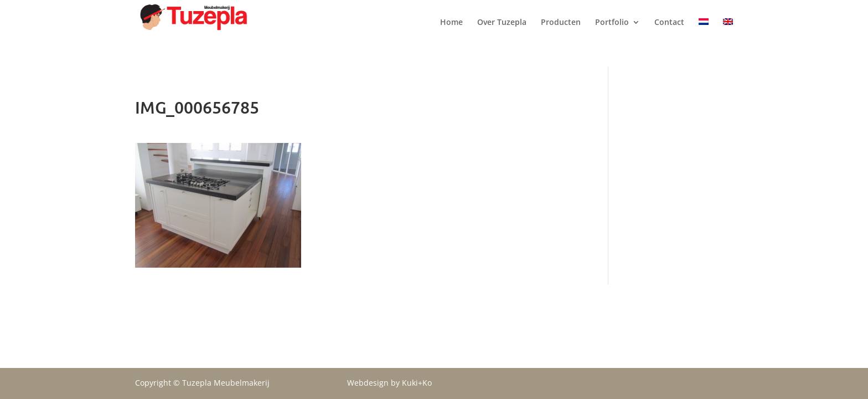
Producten (561, 34)
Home (451, 34)
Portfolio (612, 34)
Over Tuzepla (502, 34)
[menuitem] (704, 42)
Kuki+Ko (417, 383)
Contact (669, 34)
